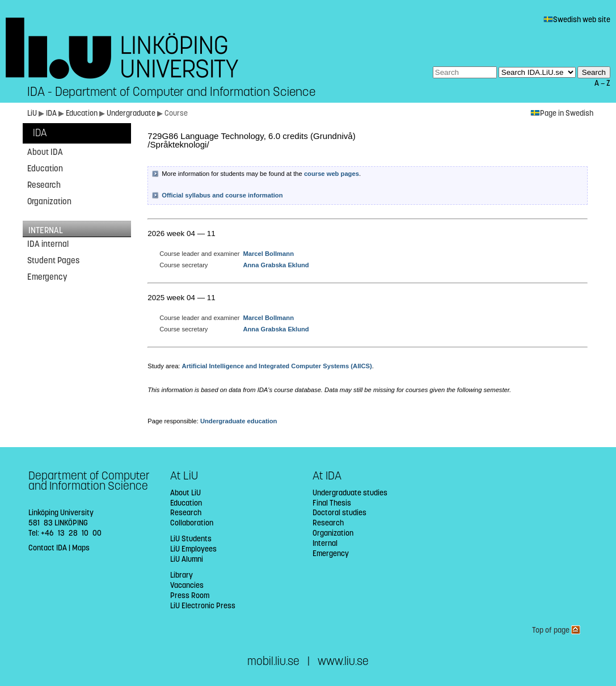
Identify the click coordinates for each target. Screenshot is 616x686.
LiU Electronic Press (203, 606)
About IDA (45, 152)
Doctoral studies (339, 513)
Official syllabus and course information (222, 195)
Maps (81, 548)
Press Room (190, 595)
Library (182, 575)
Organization (49, 201)
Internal (325, 543)
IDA (52, 113)
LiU (32, 113)
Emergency (47, 277)
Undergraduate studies (350, 493)
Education (83, 113)
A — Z (602, 83)
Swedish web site (577, 20)
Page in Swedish (562, 113)
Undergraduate (132, 113)
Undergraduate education (239, 421)
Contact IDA (48, 548)
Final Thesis (332, 503)
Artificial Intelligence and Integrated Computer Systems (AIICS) (277, 366)
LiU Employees (193, 549)
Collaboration (192, 523)
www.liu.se (343, 661)
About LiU (185, 493)
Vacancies (187, 585)
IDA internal (48, 244)
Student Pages (53, 260)
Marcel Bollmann (268, 254)
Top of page (556, 630)
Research (44, 185)
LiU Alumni (187, 559)
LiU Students (191, 539)
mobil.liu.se (273, 661)
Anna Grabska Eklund (276, 265)
